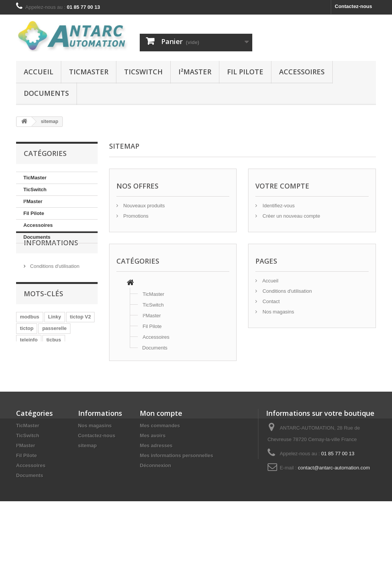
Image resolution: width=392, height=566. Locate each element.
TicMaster (89, 72)
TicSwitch (143, 72)
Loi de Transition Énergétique (55, 373)
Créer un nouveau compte (291, 216)
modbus (30, 339)
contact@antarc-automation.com (334, 510)
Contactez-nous (354, 6)
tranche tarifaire (39, 396)
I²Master (195, 72)
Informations (51, 266)
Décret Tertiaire (38, 385)
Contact (270, 301)
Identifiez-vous (278, 206)
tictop (27, 350)
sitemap (87, 488)
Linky (55, 339)
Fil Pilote (245, 72)
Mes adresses (156, 488)
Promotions (135, 216)
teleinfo (29, 362)
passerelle (54, 350)
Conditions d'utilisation (54, 287)
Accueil (38, 72)
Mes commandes (160, 468)
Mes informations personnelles (176, 498)
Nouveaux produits (144, 206)
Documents (46, 93)
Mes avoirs (153, 478)
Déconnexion (155, 508)
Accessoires (302, 72)
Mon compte (161, 455)
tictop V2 (81, 339)
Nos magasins (278, 312)
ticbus (54, 362)
